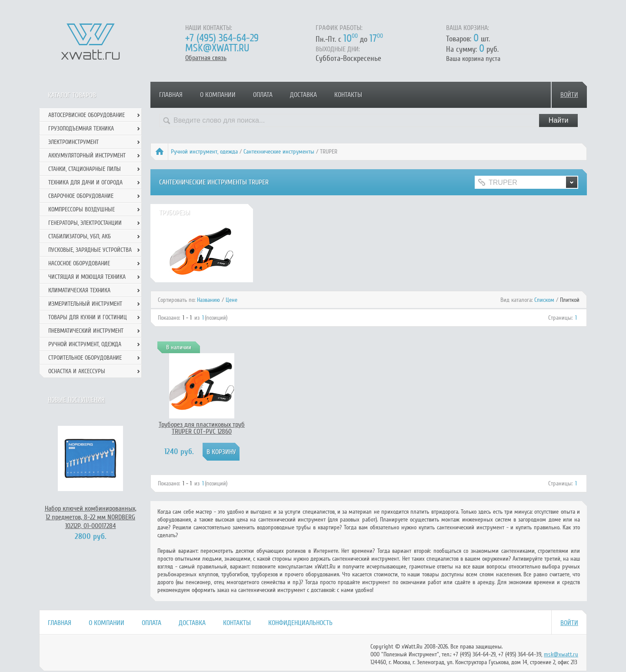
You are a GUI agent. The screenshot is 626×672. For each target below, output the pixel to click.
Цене (231, 300)
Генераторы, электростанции (85, 223)
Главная (171, 95)
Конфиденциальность (300, 623)
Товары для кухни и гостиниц (88, 317)
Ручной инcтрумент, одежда (204, 152)
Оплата (263, 95)
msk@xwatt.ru (217, 48)
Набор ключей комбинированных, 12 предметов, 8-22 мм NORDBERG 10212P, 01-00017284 (91, 517)
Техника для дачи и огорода (85, 182)
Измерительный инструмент (85, 304)
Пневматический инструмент (86, 331)
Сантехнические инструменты (279, 152)
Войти (569, 95)
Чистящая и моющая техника (87, 277)
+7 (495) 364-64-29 (222, 38)
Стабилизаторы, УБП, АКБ (80, 236)
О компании (218, 95)
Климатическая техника (79, 290)
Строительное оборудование (85, 358)
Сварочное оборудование (81, 196)
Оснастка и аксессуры (77, 371)
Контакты (348, 95)
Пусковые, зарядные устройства (90, 250)
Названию (208, 300)
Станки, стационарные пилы (85, 169)
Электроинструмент (73, 142)
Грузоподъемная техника (81, 129)
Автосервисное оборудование (87, 115)
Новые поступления (76, 400)
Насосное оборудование (79, 263)
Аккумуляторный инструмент (87, 155)
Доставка (303, 95)
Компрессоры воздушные (82, 209)
